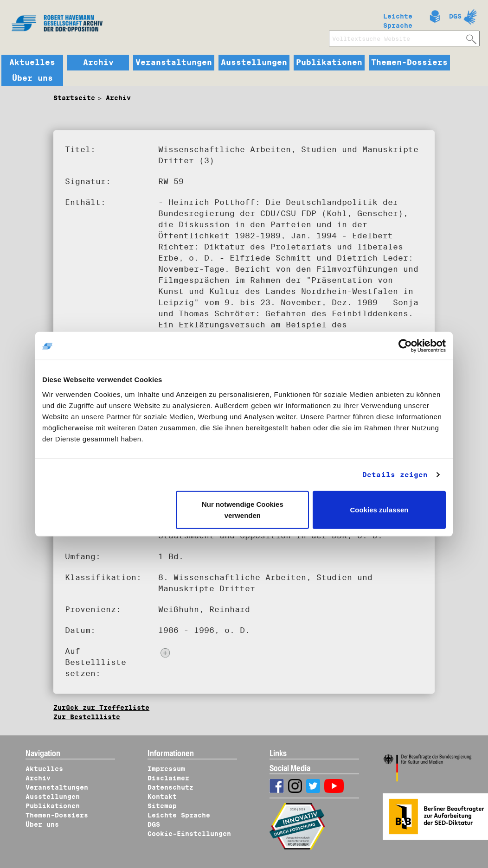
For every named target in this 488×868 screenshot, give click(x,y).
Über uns (32, 78)
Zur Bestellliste (87, 717)
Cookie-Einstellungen (189, 834)
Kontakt (162, 797)
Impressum (166, 769)
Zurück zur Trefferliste (101, 708)
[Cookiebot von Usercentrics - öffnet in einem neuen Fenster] (405, 346)
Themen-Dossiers (409, 63)
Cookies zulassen (379, 509)
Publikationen (329, 63)
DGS (455, 16)
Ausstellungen (254, 63)
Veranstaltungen (174, 63)
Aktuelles (32, 63)
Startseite (74, 98)
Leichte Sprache (398, 19)
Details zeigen (395, 475)
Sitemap (162, 806)
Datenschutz (170, 787)
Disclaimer (168, 778)
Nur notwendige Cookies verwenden (243, 509)
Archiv (98, 63)
